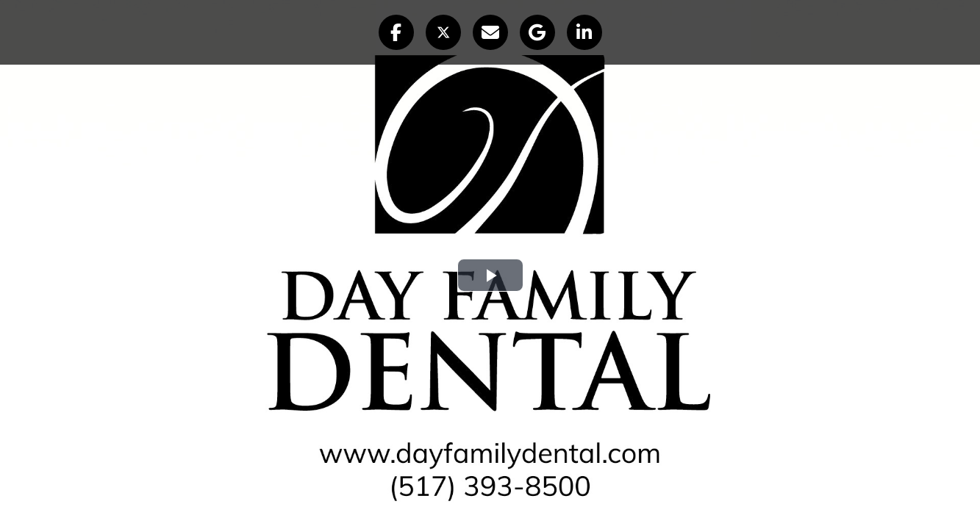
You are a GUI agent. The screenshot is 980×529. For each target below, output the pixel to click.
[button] (396, 32)
